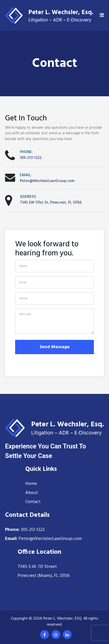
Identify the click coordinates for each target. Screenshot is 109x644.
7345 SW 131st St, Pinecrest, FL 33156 (51, 203)
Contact (33, 502)
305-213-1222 (31, 158)
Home (31, 484)
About (32, 493)
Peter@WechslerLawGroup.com (47, 181)
